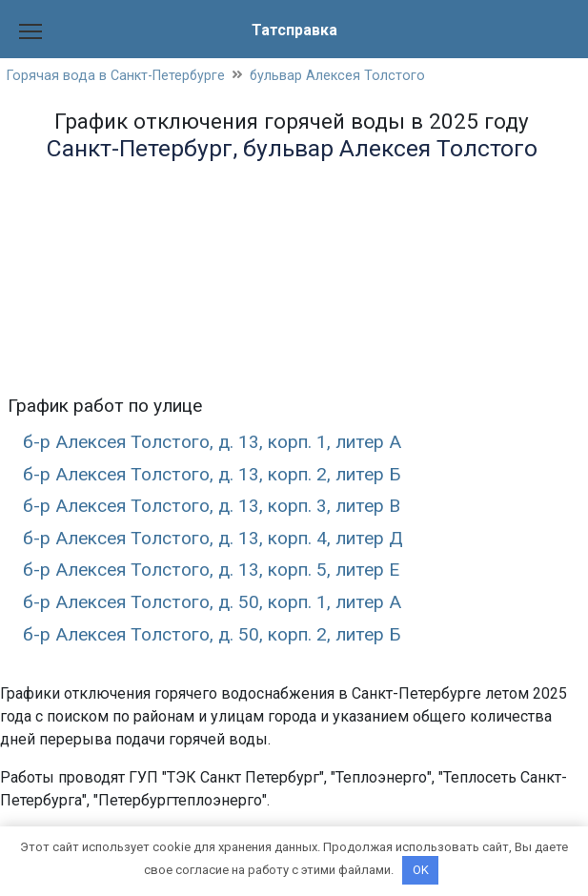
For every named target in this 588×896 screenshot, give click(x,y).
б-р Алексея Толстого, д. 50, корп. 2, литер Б (212, 634)
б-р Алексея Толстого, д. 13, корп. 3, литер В (212, 506)
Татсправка (294, 30)
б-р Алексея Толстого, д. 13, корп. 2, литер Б (212, 474)
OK (421, 870)
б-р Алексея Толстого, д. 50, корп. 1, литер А (212, 602)
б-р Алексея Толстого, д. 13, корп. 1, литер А (212, 442)
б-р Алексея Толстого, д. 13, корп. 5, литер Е (211, 570)
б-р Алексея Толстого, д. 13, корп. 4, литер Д (213, 538)
